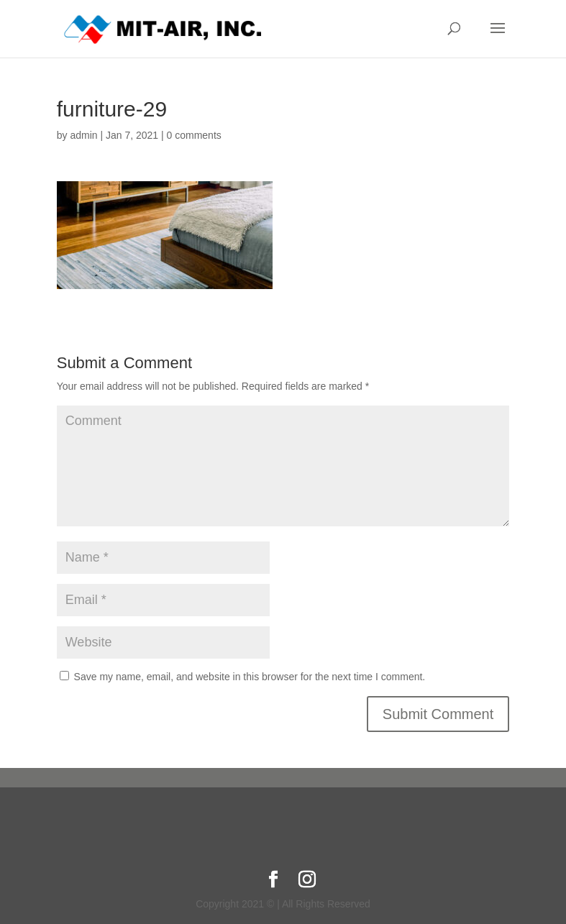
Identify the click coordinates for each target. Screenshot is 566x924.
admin (83, 135)
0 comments (194, 135)
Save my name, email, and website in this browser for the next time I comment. (250, 677)
